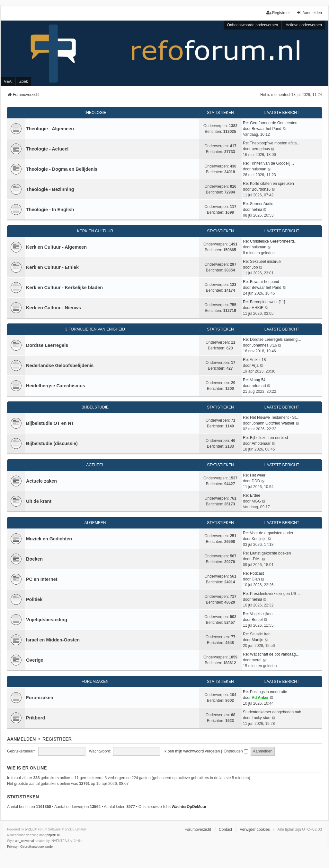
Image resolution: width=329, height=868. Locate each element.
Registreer (57, 739)
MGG (256, 501)
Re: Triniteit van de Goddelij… (268, 163)
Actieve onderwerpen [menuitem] (304, 25)
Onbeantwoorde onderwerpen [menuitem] (252, 25)
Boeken (34, 559)
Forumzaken (95, 682)
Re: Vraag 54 (254, 380)
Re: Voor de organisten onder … (271, 533)
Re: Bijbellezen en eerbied (265, 438)
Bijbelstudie (95, 407)
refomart (259, 386)
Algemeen (95, 523)
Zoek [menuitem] (24, 82)
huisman (259, 169)
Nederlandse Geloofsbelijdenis (60, 365)
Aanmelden (21, 739)
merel (256, 660)
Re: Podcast (253, 573)
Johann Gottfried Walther (273, 423)
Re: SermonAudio (258, 204)
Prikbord (36, 718)
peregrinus (261, 149)
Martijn (257, 640)
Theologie (95, 113)
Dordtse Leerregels (47, 345)
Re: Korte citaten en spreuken (268, 184)
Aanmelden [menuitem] (309, 13)
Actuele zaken (41, 481)
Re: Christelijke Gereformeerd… (270, 241)
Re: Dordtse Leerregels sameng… (272, 339)
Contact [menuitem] (225, 829)
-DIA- (256, 559)
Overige (35, 660)
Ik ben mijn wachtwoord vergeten (192, 751)
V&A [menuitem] (8, 82)
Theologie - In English (50, 210)
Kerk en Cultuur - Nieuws (53, 308)
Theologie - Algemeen (50, 129)
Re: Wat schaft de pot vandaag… (271, 654)
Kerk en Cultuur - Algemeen (56, 247)
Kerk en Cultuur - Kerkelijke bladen (64, 288)
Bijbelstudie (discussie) (52, 443)
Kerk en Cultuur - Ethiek (52, 267)
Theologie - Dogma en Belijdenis (62, 169)
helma (257, 210)
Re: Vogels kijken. (258, 614)
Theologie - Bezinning (50, 189)
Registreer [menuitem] (278, 13)
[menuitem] (12, 847)
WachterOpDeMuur (189, 807)
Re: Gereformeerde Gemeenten (270, 123)
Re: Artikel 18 (254, 360)
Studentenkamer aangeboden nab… (274, 712)
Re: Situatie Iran (257, 634)
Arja (255, 365)
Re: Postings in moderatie (265, 692)
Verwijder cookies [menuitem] (255, 829)
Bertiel (257, 620)
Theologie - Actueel (47, 149)
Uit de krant (39, 501)
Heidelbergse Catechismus (56, 386)
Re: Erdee (252, 495)
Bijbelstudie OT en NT (50, 423)
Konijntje (259, 539)
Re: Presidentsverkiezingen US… (271, 594)
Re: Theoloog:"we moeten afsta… (272, 143)
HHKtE (258, 308)
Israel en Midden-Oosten (53, 640)
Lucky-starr (261, 718)
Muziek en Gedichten (49, 539)
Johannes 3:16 (264, 345)
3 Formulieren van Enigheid (95, 329)
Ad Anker (260, 698)
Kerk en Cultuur (95, 231)
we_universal (24, 841)
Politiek (34, 599)
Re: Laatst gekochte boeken (267, 553)
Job (255, 267)
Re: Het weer (254, 475)
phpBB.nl (53, 835)
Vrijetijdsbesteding (47, 620)
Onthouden (236, 751)
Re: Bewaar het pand (261, 282)
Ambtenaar (261, 443)
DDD (256, 481)
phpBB (30, 829)
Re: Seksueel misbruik (262, 262)
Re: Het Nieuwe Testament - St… (271, 417)
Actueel (95, 465)
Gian (256, 579)
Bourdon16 (261, 189)
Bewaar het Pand (266, 129)
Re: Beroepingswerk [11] (264, 302)
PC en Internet (42, 579)
